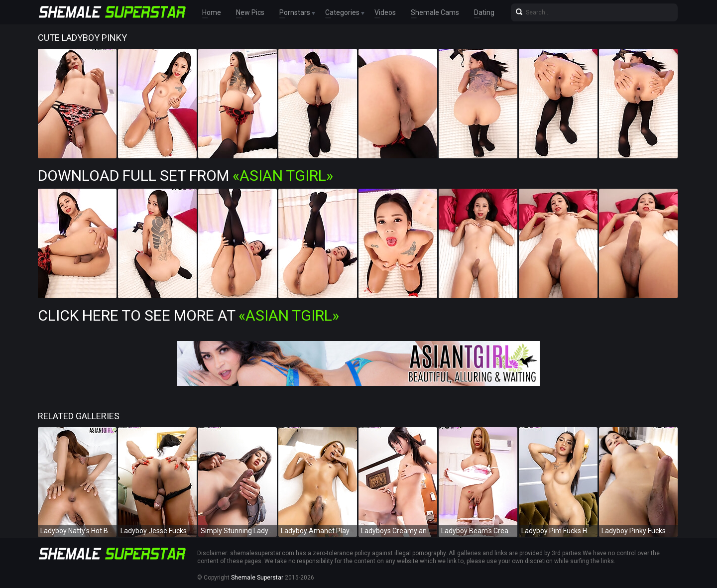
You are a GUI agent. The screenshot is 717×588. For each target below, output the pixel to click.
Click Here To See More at (188, 315)
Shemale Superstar (257, 578)
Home (212, 12)
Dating (484, 12)
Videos (385, 12)
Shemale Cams (435, 12)
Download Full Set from (185, 176)
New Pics (250, 12)
